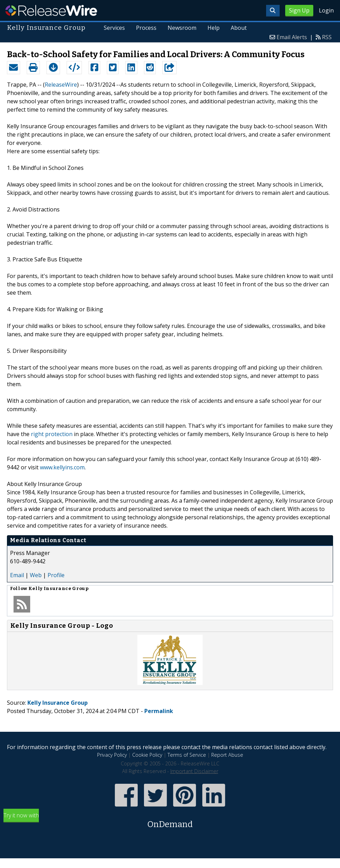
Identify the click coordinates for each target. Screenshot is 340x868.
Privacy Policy (112, 755)
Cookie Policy (147, 755)
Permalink (159, 711)
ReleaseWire (51, 10)
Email (17, 575)
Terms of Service (187, 755)
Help (214, 28)
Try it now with (170, 821)
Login (326, 10)
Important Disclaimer (194, 771)
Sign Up (299, 10)
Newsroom (182, 28)
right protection (52, 434)
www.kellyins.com (62, 467)
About (239, 28)
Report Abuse (227, 755)
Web (36, 575)
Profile (56, 575)
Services (115, 28)
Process (146, 28)
